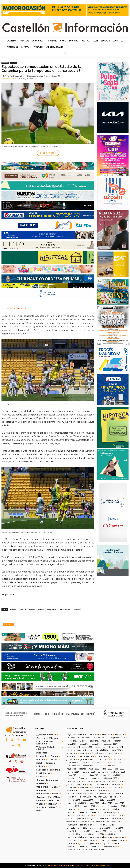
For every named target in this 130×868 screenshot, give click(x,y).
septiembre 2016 (103, 816)
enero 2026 (119, 735)
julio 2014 (100, 834)
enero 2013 (97, 847)
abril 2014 (82, 837)
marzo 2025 (71, 744)
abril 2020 (104, 784)
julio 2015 (114, 825)
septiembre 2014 (73, 834)
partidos (41, 610)
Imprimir (8, 624)
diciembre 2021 (73, 772)
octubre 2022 (115, 763)
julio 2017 (84, 809)
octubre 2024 (88, 747)
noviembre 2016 (73, 816)
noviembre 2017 (89, 806)
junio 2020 (81, 784)
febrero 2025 (84, 744)
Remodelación (64, 610)
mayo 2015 (82, 828)
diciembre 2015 (98, 822)
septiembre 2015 (87, 825)
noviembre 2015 (114, 822)
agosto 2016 (118, 816)
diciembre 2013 (73, 840)
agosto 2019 (102, 791)
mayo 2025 (106, 741)
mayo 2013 (106, 844)
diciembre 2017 (73, 806)
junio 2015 (71, 828)
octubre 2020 (88, 781)
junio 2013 (95, 844)
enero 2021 (97, 778)
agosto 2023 (102, 756)
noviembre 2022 (101, 763)
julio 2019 (114, 791)
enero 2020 (84, 788)
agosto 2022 (88, 766)
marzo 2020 (116, 784)
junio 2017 (95, 809)
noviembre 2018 (101, 797)
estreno (32, 610)
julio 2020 (70, 784)
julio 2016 (70, 819)
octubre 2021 (103, 772)
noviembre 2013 (89, 840)
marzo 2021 (71, 778)
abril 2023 (94, 760)
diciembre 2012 (111, 847)
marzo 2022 (94, 769)
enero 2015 (71, 831)
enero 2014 (119, 837)
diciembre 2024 (111, 744)
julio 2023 (114, 756)
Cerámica (14, 610)
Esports (5, 63)
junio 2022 (111, 766)
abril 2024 (104, 750)
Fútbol (14, 63)
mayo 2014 (71, 837)
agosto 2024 (118, 747)
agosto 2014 (88, 834)
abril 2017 (117, 809)
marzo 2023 (105, 760)
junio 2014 (111, 834)
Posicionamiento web (100, 865)
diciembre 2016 (111, 812)
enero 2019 (71, 797)
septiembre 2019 (87, 791)
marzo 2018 (94, 803)
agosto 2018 (88, 800)
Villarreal (76, 610)
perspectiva (51, 610)
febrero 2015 (118, 828)
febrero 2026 (107, 735)
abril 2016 (104, 819)
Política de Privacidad (63, 865)
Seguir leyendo (48, 153)
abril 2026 (82, 735)
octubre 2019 (72, 791)
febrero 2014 (107, 837)
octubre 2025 (103, 738)
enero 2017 (97, 812)
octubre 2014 (115, 831)
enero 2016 (84, 822)
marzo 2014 (94, 837)
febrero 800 (99, 850)
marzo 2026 (94, 735)
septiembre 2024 (103, 747)
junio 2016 (81, 819)
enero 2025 (97, 744)
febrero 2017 (84, 812)
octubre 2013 (103, 840)
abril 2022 (82, 769)
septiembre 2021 (118, 772)
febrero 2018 (107, 803)
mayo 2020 (93, 784)
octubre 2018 (115, 797)
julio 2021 (84, 775)
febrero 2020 (72, 788)
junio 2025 (95, 741)
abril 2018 (82, 803)
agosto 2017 (72, 809)
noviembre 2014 (101, 831)
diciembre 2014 (85, 831)
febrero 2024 (72, 753)
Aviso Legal (47, 865)
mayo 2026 (71, 735)
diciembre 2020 (111, 778)
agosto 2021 (72, 775)
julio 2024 (70, 750)
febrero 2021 (84, 778)
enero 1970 (87, 850)
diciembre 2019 (98, 788)
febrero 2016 (72, 822)
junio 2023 (71, 760)
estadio (23, 610)
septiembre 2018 (73, 800)
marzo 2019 (105, 794)
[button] (65, 54)
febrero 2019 (118, 794)
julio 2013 (84, 844)
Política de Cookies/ (82, 865)
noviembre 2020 (73, 781)
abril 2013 (117, 844)
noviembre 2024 (73, 747)
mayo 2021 (106, 775)
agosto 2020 (118, 781)
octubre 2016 (88, 816)
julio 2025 (84, 741)
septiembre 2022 (73, 766)
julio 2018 (100, 800)
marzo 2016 (116, 819)
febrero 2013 (84, 847)
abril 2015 (94, 828)
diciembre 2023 (98, 753)
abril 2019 (94, 794)
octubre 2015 (72, 825)
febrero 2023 (118, 760)
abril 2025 (117, 741)
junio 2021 (95, 775)
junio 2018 (111, 800)
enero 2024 (84, 753)
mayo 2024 (93, 750)
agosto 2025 (72, 741)
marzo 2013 (71, 847)
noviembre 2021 (89, 772)
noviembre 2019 (114, 788)
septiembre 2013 (118, 840)
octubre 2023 (72, 756)
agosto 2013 (72, 844)
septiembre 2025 (118, 738)
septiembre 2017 (118, 806)
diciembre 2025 (73, 738)
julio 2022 (100, 766)
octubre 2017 (103, 806)
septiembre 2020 (103, 781)
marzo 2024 (116, 750)
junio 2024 (81, 750)
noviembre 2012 (73, 850)
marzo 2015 (105, 828)
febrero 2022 (107, 769)
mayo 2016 (93, 819)
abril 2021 (117, 775)
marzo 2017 (71, 812)
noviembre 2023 (114, 753)
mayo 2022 (71, 769)
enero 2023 (71, 763)
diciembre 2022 (85, 763)
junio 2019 (71, 794)
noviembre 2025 (89, 738)
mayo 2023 (82, 760)
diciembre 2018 (85, 797)
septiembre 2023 (87, 756)
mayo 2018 (71, 803)
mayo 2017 (106, 809)
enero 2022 (119, 769)
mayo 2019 (82, 794)
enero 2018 (119, 803)
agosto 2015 (102, 825)
